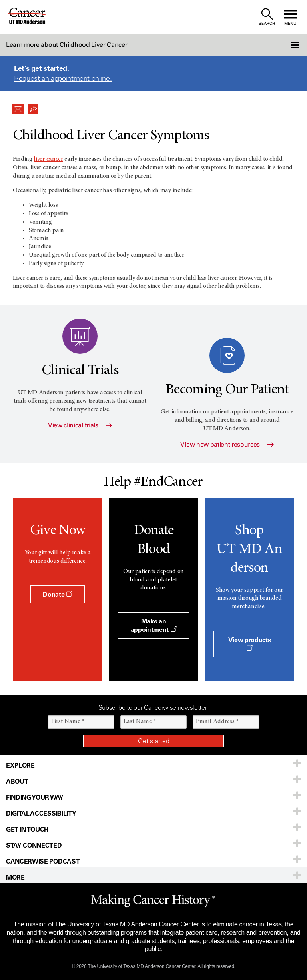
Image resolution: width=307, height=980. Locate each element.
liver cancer (48, 159)
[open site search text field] (267, 17)
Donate (57, 594)
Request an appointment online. (63, 78)
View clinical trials (80, 425)
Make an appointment (154, 625)
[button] (284, 45)
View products (250, 643)
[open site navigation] (290, 17)
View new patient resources (227, 444)
